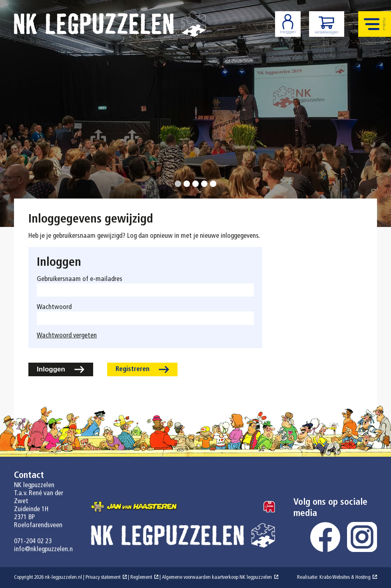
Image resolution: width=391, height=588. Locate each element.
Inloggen (51, 369)
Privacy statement (103, 577)
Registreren (133, 369)
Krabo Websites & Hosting (345, 577)
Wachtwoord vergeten (67, 336)
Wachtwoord (54, 307)
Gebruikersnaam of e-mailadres (80, 279)
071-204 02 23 (33, 541)
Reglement (141, 577)
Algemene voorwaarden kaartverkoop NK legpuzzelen (217, 577)
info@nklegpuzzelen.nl (44, 549)
